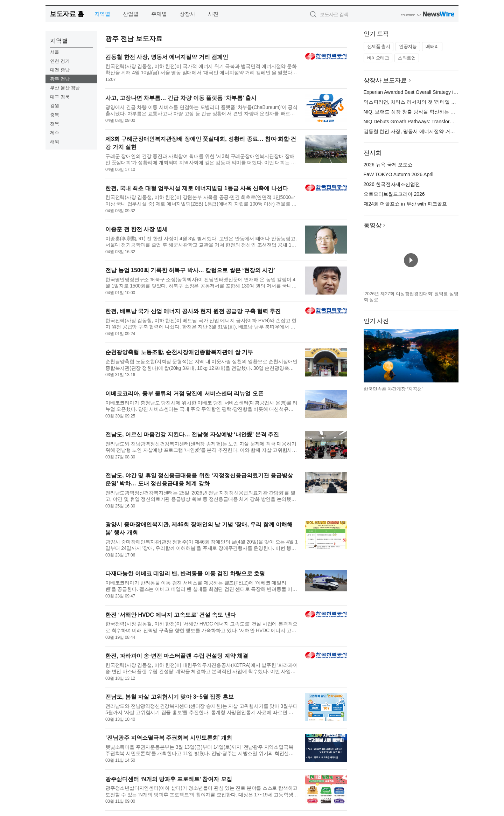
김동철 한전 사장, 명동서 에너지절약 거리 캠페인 (167, 57)
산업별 (131, 14)
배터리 (432, 46)
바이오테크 (378, 58)
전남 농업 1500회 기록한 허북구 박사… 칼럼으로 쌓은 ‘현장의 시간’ (190, 270)
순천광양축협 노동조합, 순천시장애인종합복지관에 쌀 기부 (179, 352)
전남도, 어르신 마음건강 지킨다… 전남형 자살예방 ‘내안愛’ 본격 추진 (192, 434)
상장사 (187, 14)
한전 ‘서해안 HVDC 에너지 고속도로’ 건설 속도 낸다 (170, 615)
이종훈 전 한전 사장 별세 (136, 229)
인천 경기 (60, 61)
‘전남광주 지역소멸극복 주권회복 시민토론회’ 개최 (169, 738)
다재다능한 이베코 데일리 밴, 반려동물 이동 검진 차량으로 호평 (185, 573)
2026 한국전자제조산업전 (392, 184)
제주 (55, 133)
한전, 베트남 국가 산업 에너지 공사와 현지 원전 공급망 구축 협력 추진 (193, 311)
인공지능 (408, 46)
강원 (55, 106)
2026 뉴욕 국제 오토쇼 (388, 165)
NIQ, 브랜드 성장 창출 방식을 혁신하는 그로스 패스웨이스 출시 (433, 112)
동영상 (373, 225)
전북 (55, 124)
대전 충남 (60, 70)
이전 (369, 356)
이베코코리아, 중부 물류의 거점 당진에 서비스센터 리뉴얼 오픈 (184, 393)
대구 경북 (60, 97)
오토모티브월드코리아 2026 (394, 194)
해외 (55, 142)
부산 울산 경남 (65, 88)
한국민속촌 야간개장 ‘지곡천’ (393, 389)
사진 (213, 14)
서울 (55, 52)
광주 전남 (60, 79)
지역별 (102, 14)
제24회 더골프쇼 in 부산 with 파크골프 (405, 204)
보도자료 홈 (67, 14)
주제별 (159, 14)
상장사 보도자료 (385, 80)
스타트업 (407, 58)
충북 (55, 115)
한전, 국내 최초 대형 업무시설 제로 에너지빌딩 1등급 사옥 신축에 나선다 (197, 188)
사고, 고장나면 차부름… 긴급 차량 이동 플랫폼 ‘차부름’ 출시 (181, 98)
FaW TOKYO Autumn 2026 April (398, 174)
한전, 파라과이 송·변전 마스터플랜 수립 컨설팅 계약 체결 (177, 656)
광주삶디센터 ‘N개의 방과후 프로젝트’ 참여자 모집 (169, 779)
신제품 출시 (379, 46)
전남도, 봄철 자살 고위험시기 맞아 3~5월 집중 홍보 (170, 697)
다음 (453, 356)
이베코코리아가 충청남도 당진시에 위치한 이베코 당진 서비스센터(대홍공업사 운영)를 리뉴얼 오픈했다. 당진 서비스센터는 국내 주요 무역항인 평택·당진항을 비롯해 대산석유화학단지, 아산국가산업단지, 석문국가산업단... (201, 406)
